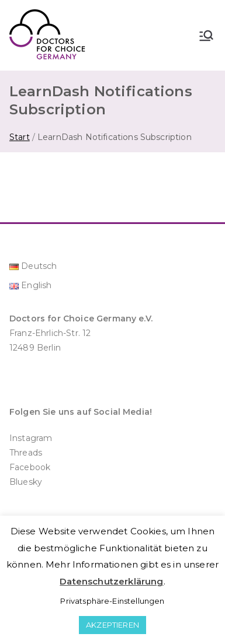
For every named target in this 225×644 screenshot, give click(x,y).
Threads (26, 453)
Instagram (31, 438)
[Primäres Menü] (206, 36)
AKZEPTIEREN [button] (112, 625)
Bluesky (26, 482)
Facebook (30, 467)
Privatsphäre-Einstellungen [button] (112, 601)
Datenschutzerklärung (111, 581)
